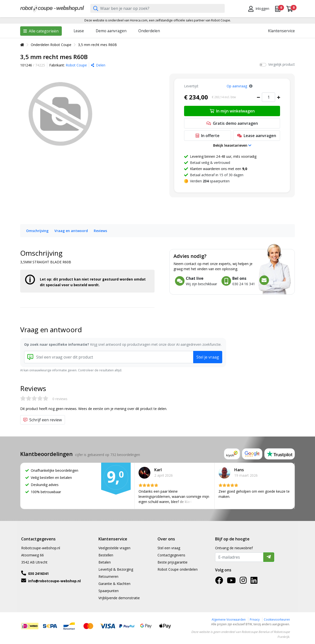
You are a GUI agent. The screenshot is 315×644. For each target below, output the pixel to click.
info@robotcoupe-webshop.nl (54, 581)
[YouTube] (231, 582)
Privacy (255, 620)
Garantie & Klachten (114, 584)
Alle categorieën (41, 31)
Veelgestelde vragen (114, 548)
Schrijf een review (43, 420)
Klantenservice (281, 31)
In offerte (208, 136)
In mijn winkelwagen (232, 111)
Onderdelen (149, 31)
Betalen (105, 562)
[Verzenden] (269, 557)
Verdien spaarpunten (210, 181)
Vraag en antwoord (71, 231)
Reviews (100, 231)
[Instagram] (243, 582)
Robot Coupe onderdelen (178, 569)
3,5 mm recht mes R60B (97, 45)
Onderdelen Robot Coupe (51, 45)
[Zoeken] (96, 9)
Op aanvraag (237, 86)
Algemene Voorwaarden (229, 620)
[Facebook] (219, 582)
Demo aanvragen (111, 31)
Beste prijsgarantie (173, 562)
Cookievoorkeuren (277, 620)
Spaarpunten (109, 591)
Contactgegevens (171, 555)
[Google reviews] (252, 454)
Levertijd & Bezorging (116, 569)
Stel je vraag (208, 357)
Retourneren (108, 576)
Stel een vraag (169, 548)
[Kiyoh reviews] (232, 454)
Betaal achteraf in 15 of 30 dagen (217, 175)
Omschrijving (37, 231)
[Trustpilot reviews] (280, 454)
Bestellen (106, 555)
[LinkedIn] (254, 582)
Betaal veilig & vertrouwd (210, 163)
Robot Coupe (76, 65)
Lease (79, 31)
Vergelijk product (282, 64)
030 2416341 (38, 573)
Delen (98, 65)
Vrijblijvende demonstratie (119, 598)
